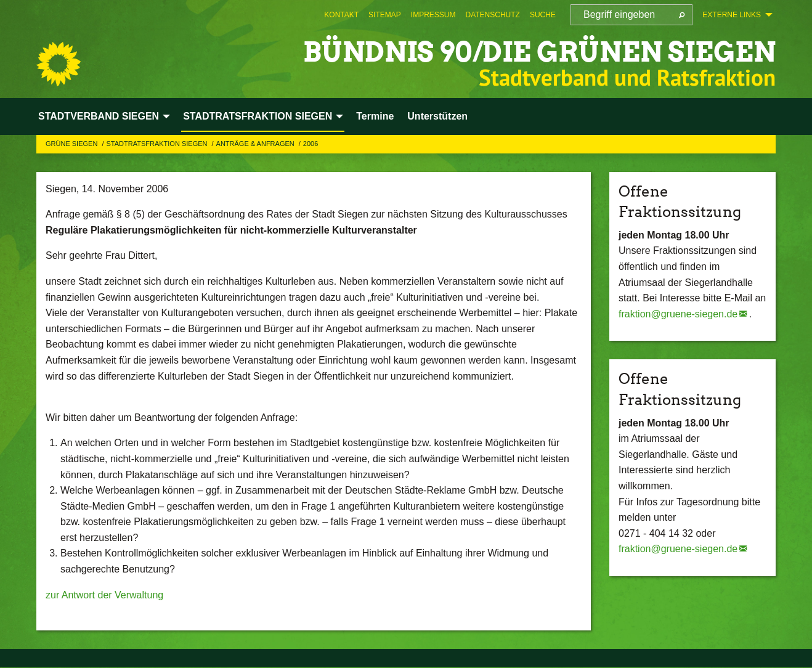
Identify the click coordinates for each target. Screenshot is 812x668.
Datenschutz (492, 15)
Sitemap (385, 15)
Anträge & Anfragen (256, 144)
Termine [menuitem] (375, 116)
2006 (311, 144)
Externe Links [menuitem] (732, 15)
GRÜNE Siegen (72, 144)
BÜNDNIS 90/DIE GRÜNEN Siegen (539, 52)
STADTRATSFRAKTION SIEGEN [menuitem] (258, 116)
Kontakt (341, 15)
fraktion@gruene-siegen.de (678, 314)
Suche (543, 15)
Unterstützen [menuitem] (437, 116)
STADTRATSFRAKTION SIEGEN (157, 144)
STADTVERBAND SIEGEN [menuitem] (99, 116)
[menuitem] (341, 15)
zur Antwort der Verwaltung (104, 595)
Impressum (433, 15)
